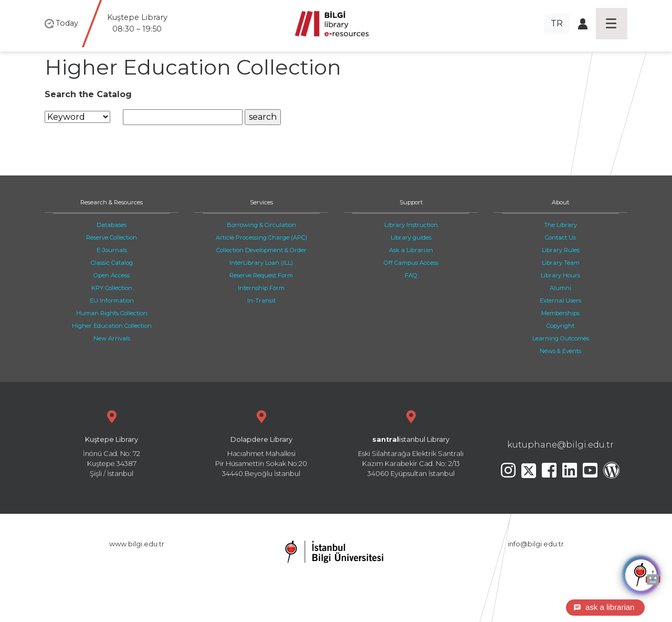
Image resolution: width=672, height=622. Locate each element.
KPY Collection (112, 288)
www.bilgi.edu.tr (137, 544)
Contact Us (560, 237)
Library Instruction (411, 225)
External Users (560, 300)
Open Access (112, 275)
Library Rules (561, 250)
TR (557, 23)
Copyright (560, 326)
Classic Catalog (112, 263)
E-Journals (112, 250)
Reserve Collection (112, 237)
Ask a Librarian (411, 250)
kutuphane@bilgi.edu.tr (560, 445)
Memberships (560, 313)
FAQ (411, 275)
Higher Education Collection (112, 326)
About (560, 202)
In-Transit (261, 300)
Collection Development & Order (261, 250)
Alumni (560, 288)
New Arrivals (112, 338)
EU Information (112, 300)
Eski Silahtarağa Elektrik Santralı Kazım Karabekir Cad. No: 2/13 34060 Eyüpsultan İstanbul (411, 443)
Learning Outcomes (561, 338)
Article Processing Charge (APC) (261, 237)
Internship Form (261, 288)
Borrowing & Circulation (261, 225)
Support (411, 202)
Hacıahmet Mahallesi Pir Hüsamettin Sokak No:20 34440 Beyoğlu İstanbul (261, 443)
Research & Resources (112, 202)
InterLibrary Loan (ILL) (261, 263)
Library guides (411, 237)
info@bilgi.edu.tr (536, 544)
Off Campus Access (411, 263)
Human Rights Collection (112, 313)
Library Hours (560, 275)
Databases (112, 225)
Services (261, 202)
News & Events (560, 351)
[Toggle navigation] (612, 24)
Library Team (561, 263)
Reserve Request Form (261, 275)
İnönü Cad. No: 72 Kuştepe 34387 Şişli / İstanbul (112, 443)
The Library (560, 225)
